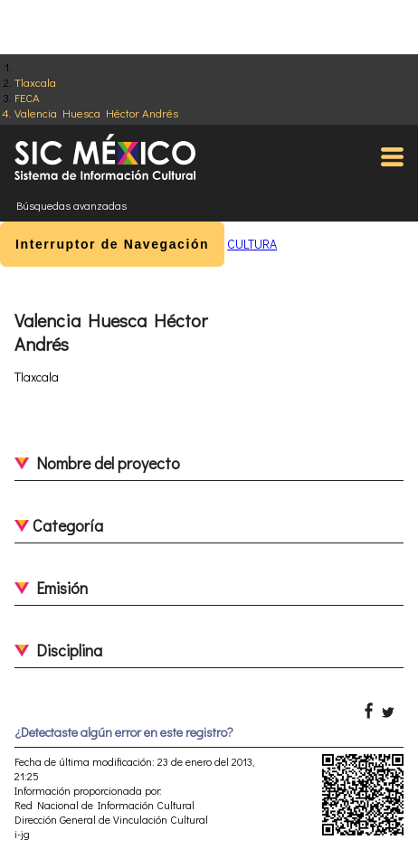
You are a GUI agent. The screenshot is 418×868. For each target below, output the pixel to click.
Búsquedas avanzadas (71, 205)
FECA (27, 97)
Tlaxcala (35, 82)
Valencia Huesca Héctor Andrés (96, 113)
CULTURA (252, 244)
